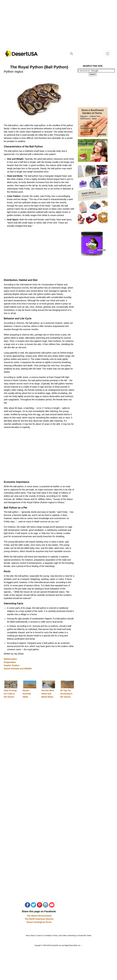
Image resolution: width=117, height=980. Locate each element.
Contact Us (40, 936)
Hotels (89, 936)
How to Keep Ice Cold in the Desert (10, 694)
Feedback (48, 936)
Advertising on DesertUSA (77, 936)
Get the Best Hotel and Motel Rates (48, 694)
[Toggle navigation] (108, 54)
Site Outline (63, 936)
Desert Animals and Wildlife (18, 669)
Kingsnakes (10, 662)
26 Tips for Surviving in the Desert (66, 694)
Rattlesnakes (10, 659)
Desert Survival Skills (27, 694)
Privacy (55, 936)
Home (28, 936)
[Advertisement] (58, 27)
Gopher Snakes (12, 665)
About (33, 936)
